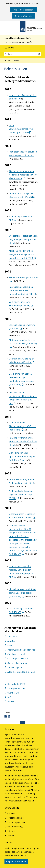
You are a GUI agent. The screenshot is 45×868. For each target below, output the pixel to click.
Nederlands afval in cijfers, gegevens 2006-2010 (21, 495)
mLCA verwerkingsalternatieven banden (21, 129)
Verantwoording (15, 827)
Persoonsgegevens (16, 822)
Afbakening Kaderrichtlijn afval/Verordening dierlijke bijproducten (23, 254)
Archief (11, 835)
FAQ (9, 697)
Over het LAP (13, 693)
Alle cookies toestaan (23, 10)
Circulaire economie (17, 654)
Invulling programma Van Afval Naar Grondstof (23, 441)
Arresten (11, 641)
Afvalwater (12, 637)
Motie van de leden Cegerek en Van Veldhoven (23, 344)
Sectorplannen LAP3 (17, 688)
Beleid (10, 645)
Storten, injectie (15, 667)
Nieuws (11, 702)
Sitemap (11, 831)
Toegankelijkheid (15, 818)
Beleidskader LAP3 (16, 684)
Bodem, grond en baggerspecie (22, 650)
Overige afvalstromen (17, 663)
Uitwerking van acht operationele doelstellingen (22, 456)
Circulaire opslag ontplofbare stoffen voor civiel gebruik (23, 593)
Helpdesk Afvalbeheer (17, 862)
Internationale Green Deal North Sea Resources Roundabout (23, 290)
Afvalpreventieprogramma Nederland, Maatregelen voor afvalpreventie (23, 175)
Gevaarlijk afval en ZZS (18, 659)
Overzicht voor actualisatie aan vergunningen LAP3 (23, 239)
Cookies (36, 4)
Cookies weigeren (23, 16)
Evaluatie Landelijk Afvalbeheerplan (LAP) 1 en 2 (22, 426)
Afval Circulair (28, 801)
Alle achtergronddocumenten (21, 672)
